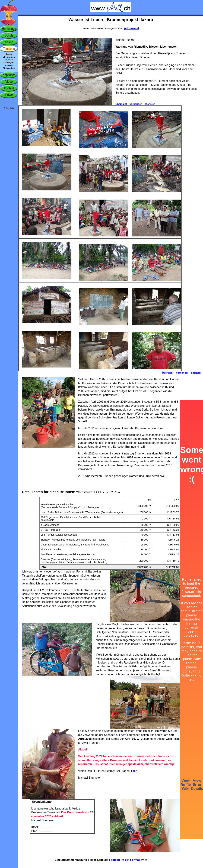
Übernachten (9, 57)
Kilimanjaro (9, 63)
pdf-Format (132, 28)
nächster (150, 104)
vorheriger (136, 104)
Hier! (134, 771)
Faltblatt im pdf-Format (124, 860)
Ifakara (9, 54)
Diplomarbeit (9, 68)
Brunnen (9, 60)
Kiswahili (9, 65)
